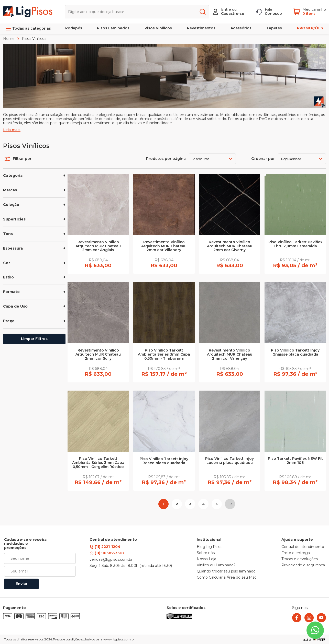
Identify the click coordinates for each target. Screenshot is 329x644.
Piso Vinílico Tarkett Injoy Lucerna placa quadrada (229, 461)
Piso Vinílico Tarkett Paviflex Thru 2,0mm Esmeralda (295, 244)
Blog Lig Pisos (210, 547)
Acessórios (241, 28)
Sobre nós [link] (206, 553)
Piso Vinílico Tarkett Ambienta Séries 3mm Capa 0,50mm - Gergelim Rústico (98, 463)
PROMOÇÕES (310, 28)
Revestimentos (201, 28)
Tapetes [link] (274, 28)
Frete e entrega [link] (296, 553)
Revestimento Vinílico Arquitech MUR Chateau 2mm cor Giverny (230, 246)
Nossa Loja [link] (206, 559)
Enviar (21, 584)
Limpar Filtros (34, 339)
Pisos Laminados (113, 28)
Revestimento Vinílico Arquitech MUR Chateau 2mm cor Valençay (230, 355)
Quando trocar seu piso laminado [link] (226, 571)
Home (9, 39)
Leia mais (12, 130)
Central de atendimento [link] (303, 547)
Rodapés (74, 28)
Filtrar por (18, 159)
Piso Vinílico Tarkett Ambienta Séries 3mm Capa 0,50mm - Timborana (164, 355)
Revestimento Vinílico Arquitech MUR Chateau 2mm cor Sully (98, 355)
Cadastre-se (233, 14)
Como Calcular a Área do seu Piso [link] (227, 578)
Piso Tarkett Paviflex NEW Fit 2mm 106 (295, 461)
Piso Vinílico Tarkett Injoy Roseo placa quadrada (164, 461)
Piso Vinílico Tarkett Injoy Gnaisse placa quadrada (295, 353)
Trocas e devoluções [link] (300, 559)
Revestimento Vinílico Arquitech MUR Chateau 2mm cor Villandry (164, 246)
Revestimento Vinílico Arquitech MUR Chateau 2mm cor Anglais (98, 246)
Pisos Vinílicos (158, 28)
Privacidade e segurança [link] (303, 565)
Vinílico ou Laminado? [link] (216, 565)
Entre (226, 9)
